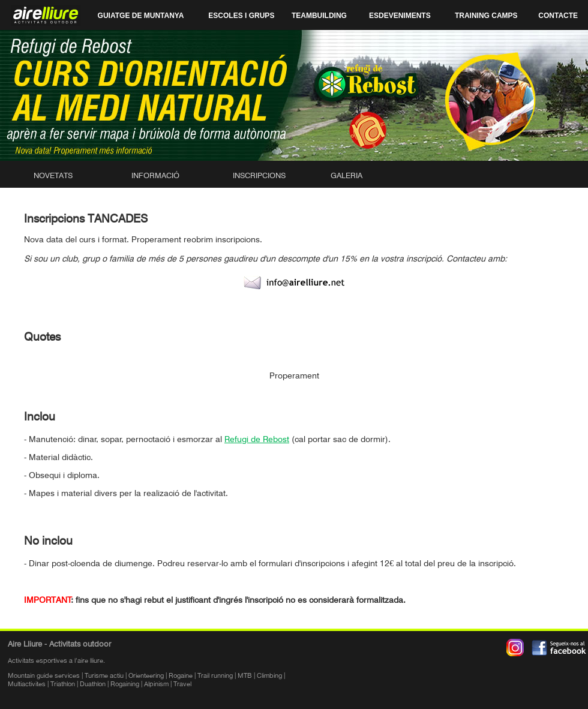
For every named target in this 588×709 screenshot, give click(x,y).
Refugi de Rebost (257, 439)
